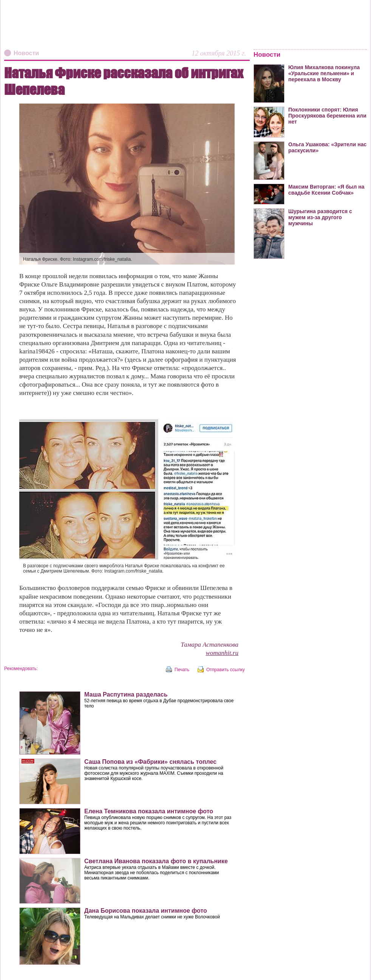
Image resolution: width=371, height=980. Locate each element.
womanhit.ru (222, 653)
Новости (26, 53)
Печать (182, 670)
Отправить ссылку (226, 670)
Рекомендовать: (21, 669)
